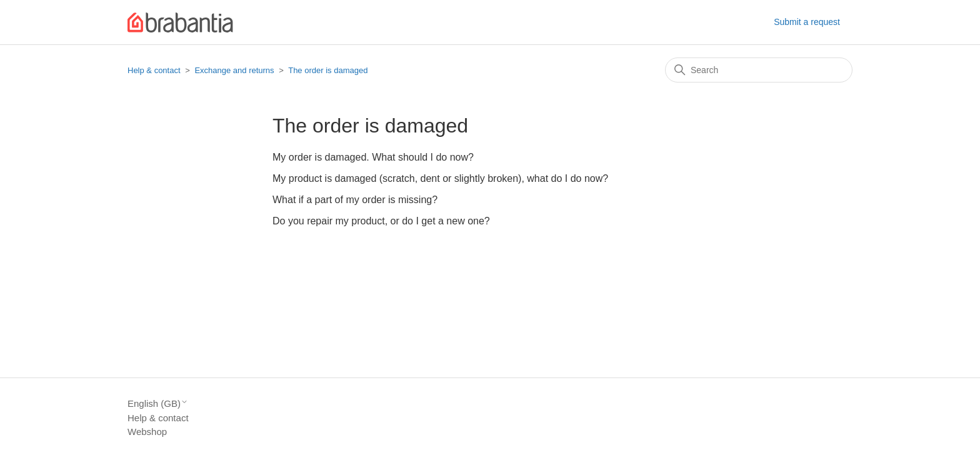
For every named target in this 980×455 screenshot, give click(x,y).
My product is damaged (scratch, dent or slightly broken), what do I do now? (440, 178)
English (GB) (158, 403)
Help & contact (154, 70)
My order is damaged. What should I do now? (373, 157)
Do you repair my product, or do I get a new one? (381, 221)
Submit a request (807, 22)
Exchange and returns (234, 70)
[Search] (759, 70)
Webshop (147, 432)
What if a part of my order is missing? (355, 200)
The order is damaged (328, 70)
